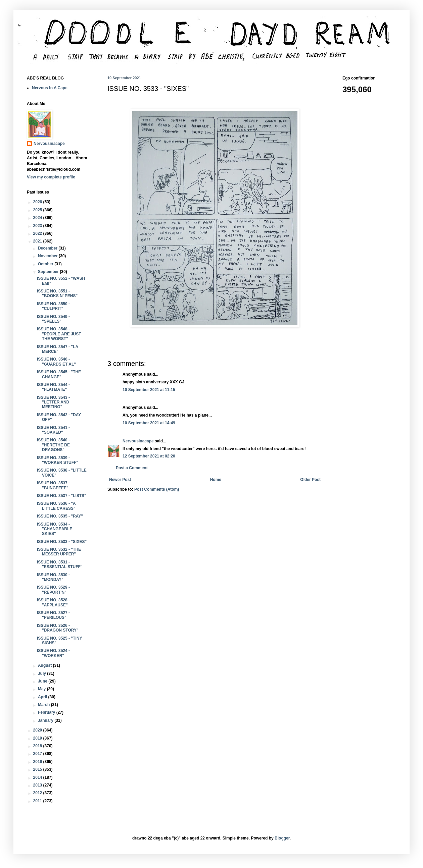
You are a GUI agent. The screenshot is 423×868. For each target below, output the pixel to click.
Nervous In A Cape (50, 88)
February (47, 712)
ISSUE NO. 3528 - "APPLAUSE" (53, 602)
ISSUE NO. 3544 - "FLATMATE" (53, 387)
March (44, 705)
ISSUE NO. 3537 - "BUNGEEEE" (53, 485)
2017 (38, 754)
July (42, 673)
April (43, 697)
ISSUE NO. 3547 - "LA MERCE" (58, 349)
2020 (38, 730)
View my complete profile (51, 177)
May (42, 689)
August (45, 665)
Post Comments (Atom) (157, 489)
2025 (38, 210)
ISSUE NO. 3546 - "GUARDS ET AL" (56, 362)
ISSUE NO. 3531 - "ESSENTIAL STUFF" (60, 564)
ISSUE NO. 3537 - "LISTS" (62, 496)
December (48, 248)
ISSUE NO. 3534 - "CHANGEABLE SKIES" (55, 529)
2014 (38, 777)
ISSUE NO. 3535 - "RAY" (60, 516)
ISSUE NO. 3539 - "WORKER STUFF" (58, 460)
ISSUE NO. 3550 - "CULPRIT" (53, 306)
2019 (38, 738)
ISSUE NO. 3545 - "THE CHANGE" (59, 374)
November (48, 256)
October (46, 264)
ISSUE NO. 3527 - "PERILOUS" (53, 615)
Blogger (282, 838)
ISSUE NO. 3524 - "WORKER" (53, 653)
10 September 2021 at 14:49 (149, 423)
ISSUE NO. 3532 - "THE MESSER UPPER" (59, 552)
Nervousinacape (138, 441)
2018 (38, 746)
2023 (38, 226)
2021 (38, 241)
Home (216, 480)
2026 (38, 202)
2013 (38, 785)
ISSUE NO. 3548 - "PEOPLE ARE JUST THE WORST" (59, 334)
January (46, 720)
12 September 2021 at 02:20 (149, 456)
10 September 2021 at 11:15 (149, 390)
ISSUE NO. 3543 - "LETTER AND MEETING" (53, 402)
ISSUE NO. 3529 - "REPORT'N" (53, 590)
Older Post (310, 480)
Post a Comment (132, 468)
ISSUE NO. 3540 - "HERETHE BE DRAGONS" (53, 445)
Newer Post (120, 480)
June (43, 681)
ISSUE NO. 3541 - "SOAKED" (53, 430)
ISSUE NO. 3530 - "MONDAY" (53, 577)
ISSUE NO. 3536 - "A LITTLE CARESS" (56, 506)
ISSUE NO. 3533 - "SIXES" (62, 542)
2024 (38, 218)
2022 (38, 233)
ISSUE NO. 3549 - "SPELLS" (53, 319)
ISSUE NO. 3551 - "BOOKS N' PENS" (57, 293)
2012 (38, 793)
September (49, 272)
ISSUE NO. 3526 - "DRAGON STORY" (58, 628)
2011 (38, 801)
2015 (38, 769)
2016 (38, 762)
